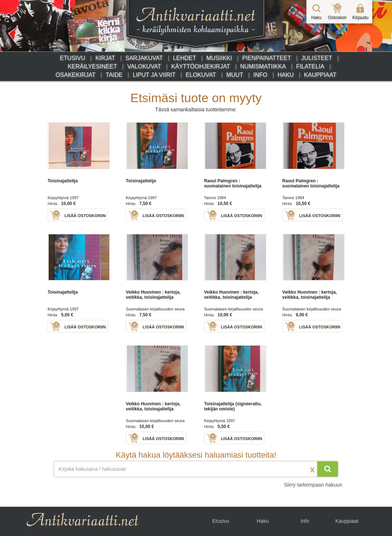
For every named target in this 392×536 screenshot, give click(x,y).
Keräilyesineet (92, 66)
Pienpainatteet (267, 58)
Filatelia (310, 66)
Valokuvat (144, 66)
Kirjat (105, 58)
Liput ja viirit (154, 75)
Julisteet (317, 58)
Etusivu (73, 58)
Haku (286, 75)
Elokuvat (201, 75)
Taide (114, 75)
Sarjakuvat (144, 58)
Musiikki (219, 58)
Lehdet (184, 58)
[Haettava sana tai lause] (196, 469)
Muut (235, 75)
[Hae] (328, 469)
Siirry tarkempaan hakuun (313, 485)
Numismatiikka (263, 66)
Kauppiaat (320, 75)
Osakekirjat (76, 75)
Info (260, 75)
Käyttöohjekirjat (201, 66)
